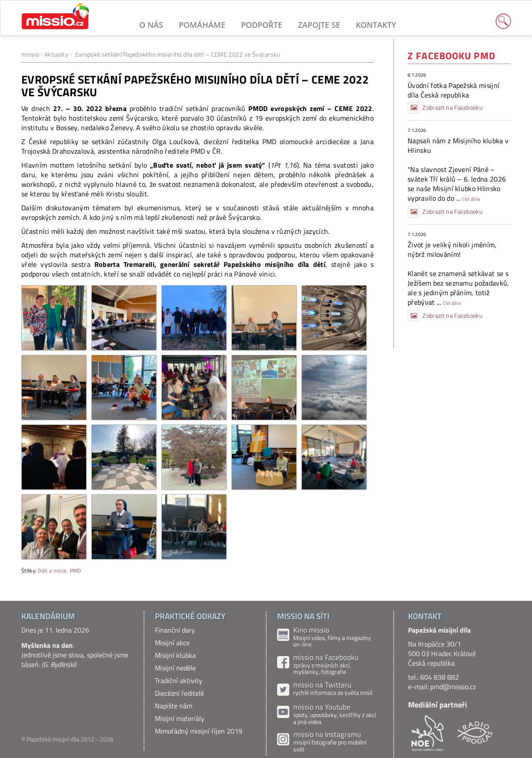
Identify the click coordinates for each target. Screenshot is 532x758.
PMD (76, 571)
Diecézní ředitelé (179, 693)
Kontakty (376, 25)
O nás (151, 25)
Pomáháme (202, 25)
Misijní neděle (175, 668)
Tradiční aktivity (179, 681)
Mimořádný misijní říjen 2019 (199, 731)
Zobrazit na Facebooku (445, 108)
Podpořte (262, 25)
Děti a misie (52, 571)
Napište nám (174, 706)
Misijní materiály (180, 718)
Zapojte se (319, 25)
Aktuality (56, 54)
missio (30, 54)
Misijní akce (172, 643)
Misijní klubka (175, 655)
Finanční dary (175, 630)
